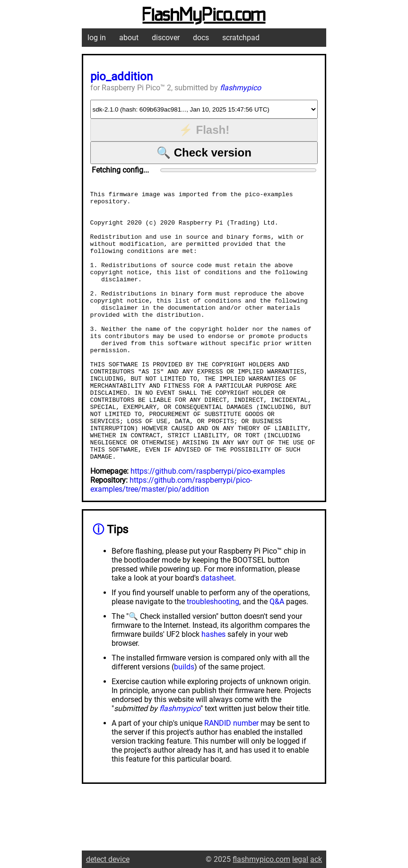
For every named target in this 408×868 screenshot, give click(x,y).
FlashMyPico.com (204, 16)
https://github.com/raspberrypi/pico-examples (208, 525)
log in (97, 38)
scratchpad (241, 38)
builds (184, 721)
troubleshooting (213, 655)
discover (166, 38)
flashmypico (240, 88)
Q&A (277, 655)
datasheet (217, 632)
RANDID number (231, 777)
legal (300, 859)
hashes (213, 688)
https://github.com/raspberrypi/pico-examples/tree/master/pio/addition (171, 538)
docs (201, 38)
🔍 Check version (204, 152)
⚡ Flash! (204, 130)
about (129, 38)
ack (316, 859)
